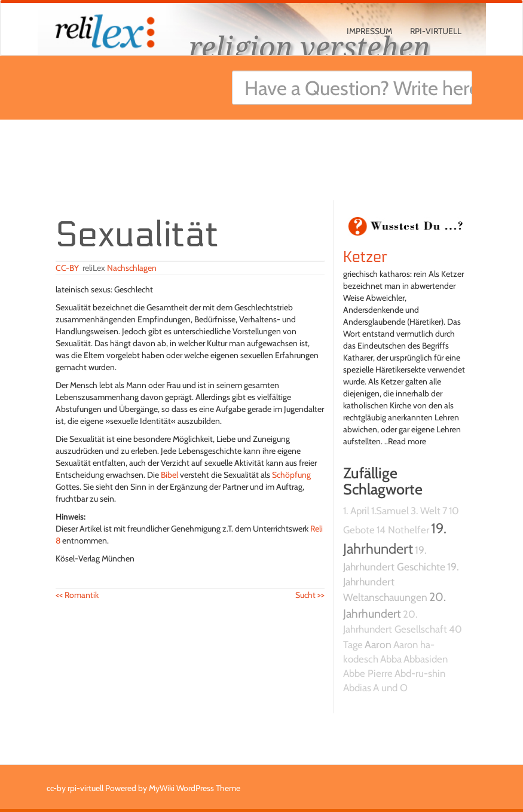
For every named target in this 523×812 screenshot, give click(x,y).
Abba (391, 659)
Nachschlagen (132, 268)
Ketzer (366, 257)
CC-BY (67, 268)
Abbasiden (426, 659)
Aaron (378, 644)
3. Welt (426, 511)
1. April (356, 511)
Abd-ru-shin (420, 673)
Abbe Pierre (368, 673)
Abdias (357, 688)
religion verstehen (310, 46)
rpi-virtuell (436, 31)
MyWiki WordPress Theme (195, 788)
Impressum (369, 31)
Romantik (77, 595)
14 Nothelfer (403, 530)
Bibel (169, 475)
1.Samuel (390, 511)
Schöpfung (291, 475)
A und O (390, 688)
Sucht (310, 595)
